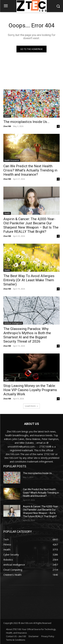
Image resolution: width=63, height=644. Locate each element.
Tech (6, 380)
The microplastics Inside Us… (26, 122)
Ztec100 (7, 126)
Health (7, 116)
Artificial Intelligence (13, 323)
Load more (32, 406)
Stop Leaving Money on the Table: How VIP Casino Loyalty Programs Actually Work (30, 390)
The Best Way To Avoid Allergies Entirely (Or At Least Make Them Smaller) (29, 280)
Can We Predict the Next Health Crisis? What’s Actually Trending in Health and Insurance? (30, 170)
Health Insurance (12, 160)
